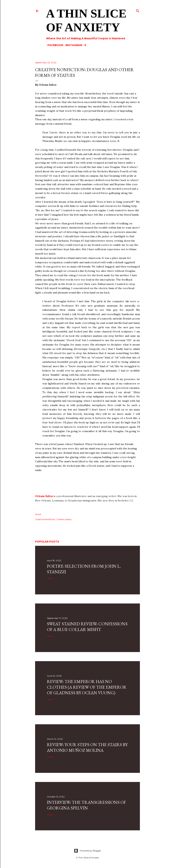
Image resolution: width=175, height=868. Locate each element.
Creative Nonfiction (45, 519)
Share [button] (38, 514)
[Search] (138, 10)
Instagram (72, 45)
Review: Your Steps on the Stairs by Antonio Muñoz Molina (87, 747)
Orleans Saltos (44, 496)
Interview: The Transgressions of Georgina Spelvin (86, 805)
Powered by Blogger (87, 851)
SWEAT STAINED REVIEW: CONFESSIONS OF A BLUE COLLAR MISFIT (87, 627)
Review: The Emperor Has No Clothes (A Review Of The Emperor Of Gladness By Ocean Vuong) (87, 687)
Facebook (54, 45)
